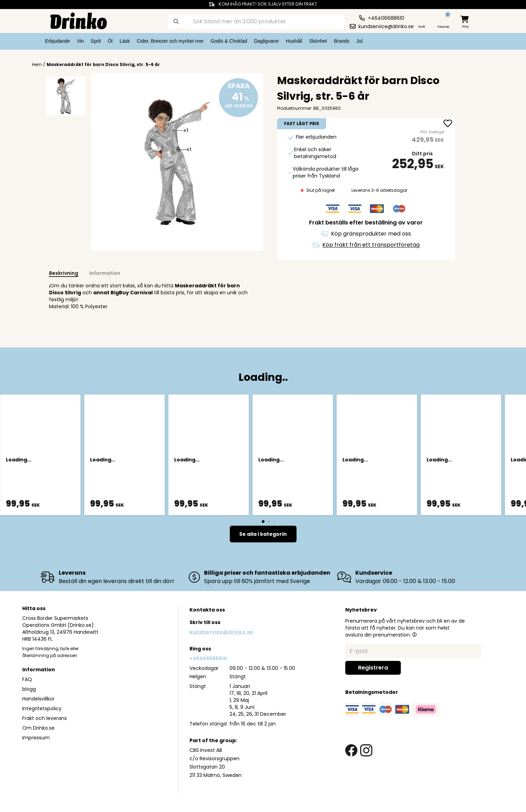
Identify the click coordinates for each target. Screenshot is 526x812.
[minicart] (465, 22)
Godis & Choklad (229, 41)
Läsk (125, 41)
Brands (341, 41)
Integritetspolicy (42, 708)
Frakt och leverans (44, 718)
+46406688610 (208, 658)
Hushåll (294, 41)
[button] (414, 634)
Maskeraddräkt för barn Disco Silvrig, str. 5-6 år (103, 64)
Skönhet (318, 41)
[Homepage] (73, 20)
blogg (29, 689)
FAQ (27, 679)
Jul (359, 41)
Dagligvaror (267, 41)
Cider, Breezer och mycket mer (170, 41)
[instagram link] (366, 750)
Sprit (96, 41)
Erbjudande (58, 41)
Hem (37, 65)
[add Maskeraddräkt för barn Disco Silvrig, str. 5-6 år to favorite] (448, 124)
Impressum (36, 738)
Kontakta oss (207, 610)
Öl (110, 41)
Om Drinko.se (38, 728)
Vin (80, 41)
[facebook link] (351, 750)
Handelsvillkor (38, 699)
